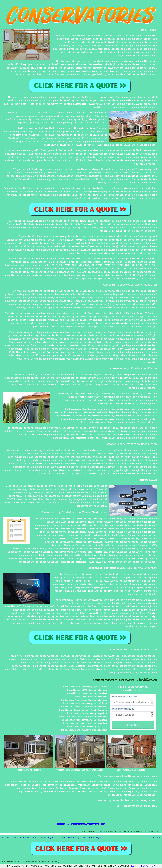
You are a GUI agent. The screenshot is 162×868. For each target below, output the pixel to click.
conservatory (106, 375)
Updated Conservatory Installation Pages (79, 838)
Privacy (156, 838)
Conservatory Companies (124, 792)
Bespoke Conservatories (84, 788)
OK (154, 866)
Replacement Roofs (30, 792)
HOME (143, 30)
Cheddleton (68, 259)
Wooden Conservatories (92, 792)
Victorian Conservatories (94, 785)
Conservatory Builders (52, 788)
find (20, 656)
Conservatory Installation (59, 785)
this (41, 499)
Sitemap (6, 838)
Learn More (140, 866)
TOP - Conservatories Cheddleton (136, 806)
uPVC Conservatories (114, 788)
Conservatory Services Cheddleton (125, 680)
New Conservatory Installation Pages (33, 838)
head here (100, 506)
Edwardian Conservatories (60, 792)
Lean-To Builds (31, 785)
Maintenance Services (66, 782)
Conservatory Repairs (125, 782)
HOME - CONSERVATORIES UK (81, 824)
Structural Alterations (128, 785)
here (154, 673)
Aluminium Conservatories (34, 782)
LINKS (153, 30)
